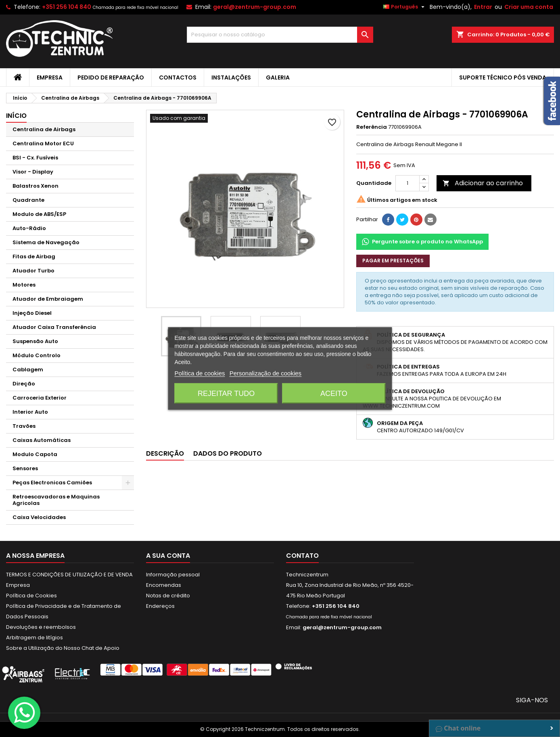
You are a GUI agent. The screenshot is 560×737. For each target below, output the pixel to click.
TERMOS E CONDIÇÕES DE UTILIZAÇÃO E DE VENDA (69, 575)
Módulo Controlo (37, 355)
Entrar (483, 7)
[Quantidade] (407, 183)
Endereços (160, 606)
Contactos (178, 77)
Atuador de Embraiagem (48, 299)
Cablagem (28, 370)
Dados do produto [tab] (228, 453)
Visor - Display (33, 172)
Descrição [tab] (165, 453)
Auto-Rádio (29, 228)
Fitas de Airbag (34, 256)
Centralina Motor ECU (43, 143)
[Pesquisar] (280, 35)
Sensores (25, 468)
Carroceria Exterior (40, 398)
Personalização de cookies (265, 373)
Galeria (278, 77)
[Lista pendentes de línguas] (405, 7)
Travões (24, 426)
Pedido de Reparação (111, 77)
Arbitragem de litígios (34, 638)
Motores (24, 285)
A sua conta (168, 556)
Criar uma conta (529, 7)
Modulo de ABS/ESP (39, 214)
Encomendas (164, 585)
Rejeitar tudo (226, 394)
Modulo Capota (35, 454)
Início (16, 116)
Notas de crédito (168, 596)
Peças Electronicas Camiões (52, 483)
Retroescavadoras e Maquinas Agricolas (56, 500)
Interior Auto (30, 412)
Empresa (50, 77)
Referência (372, 127)
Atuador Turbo (33, 271)
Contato (302, 556)
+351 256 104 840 (67, 7)
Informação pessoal (173, 575)
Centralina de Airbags (44, 129)
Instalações (231, 77)
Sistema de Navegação (46, 242)
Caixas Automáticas (42, 440)
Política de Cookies (31, 596)
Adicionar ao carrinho (483, 183)
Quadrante (28, 200)
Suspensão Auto (35, 341)
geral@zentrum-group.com (255, 7)
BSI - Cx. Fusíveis (35, 158)
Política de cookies (200, 373)
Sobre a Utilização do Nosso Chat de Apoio (63, 648)
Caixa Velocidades (39, 517)
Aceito (334, 394)
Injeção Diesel (32, 313)
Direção (24, 384)
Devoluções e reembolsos (41, 627)
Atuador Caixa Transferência (54, 327)
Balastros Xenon (36, 186)
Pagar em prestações (393, 261)
